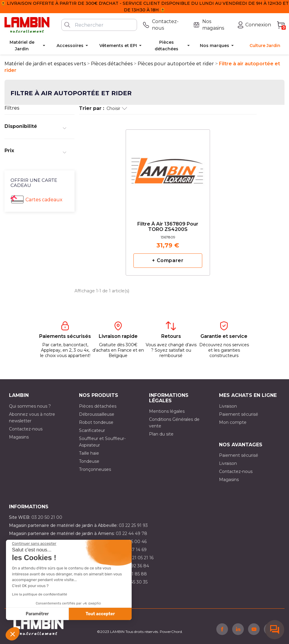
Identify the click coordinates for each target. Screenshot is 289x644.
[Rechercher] (99, 25)
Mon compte (233, 422)
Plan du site (161, 434)
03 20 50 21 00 (47, 517)
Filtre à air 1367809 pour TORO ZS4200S (168, 227)
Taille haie (89, 453)
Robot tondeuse (96, 422)
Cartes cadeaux (44, 200)
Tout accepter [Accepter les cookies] (100, 614)
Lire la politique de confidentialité (39, 594)
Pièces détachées (98, 406)
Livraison (228, 406)
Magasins (19, 437)
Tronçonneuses (95, 469)
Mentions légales (167, 411)
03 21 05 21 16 (140, 558)
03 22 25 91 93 (133, 525)
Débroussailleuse (97, 414)
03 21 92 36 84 (134, 566)
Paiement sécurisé (239, 414)
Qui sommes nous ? (30, 406)
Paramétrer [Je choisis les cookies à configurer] (37, 614)
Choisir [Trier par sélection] (117, 108)
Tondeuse (89, 461)
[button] (13, 634)
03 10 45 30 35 (133, 582)
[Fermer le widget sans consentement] (34, 544)
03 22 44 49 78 (131, 533)
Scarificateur (92, 430)
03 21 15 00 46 (132, 542)
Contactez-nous (26, 429)
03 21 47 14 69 (132, 550)
